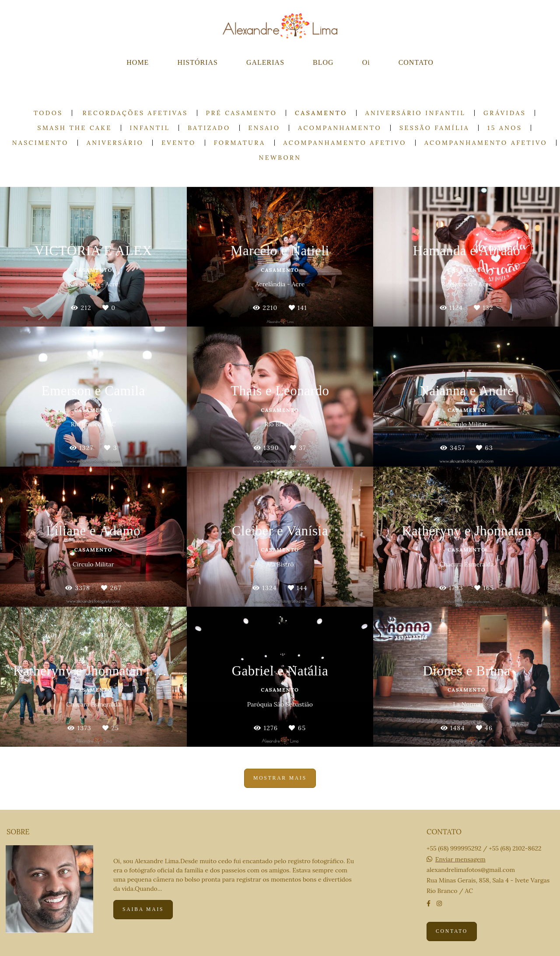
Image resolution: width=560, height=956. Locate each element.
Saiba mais (143, 909)
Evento (178, 143)
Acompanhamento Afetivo (345, 143)
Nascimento (40, 143)
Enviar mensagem (460, 859)
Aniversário (115, 143)
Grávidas (505, 113)
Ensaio (264, 128)
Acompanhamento (340, 128)
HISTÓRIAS (198, 62)
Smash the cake (75, 128)
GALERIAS (265, 62)
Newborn (280, 158)
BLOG (323, 62)
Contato (452, 931)
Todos (48, 113)
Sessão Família (434, 128)
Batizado (209, 128)
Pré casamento (242, 113)
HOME (138, 62)
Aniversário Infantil (415, 113)
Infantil (150, 128)
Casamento (321, 113)
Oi (366, 62)
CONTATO (416, 62)
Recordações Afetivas (135, 113)
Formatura (240, 143)
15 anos (505, 128)
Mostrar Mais (280, 778)
